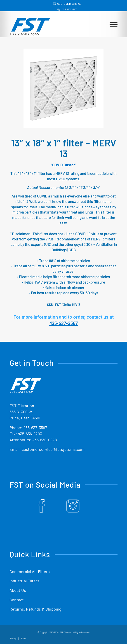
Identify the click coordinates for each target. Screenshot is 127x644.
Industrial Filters (24, 581)
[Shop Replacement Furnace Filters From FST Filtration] (53, 24)
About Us (18, 590)
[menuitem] (65, 4)
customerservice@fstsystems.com (53, 449)
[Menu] (111, 24)
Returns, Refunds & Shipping (35, 609)
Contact (17, 600)
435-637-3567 (69, 10)
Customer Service (69, 4)
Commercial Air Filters (30, 571)
